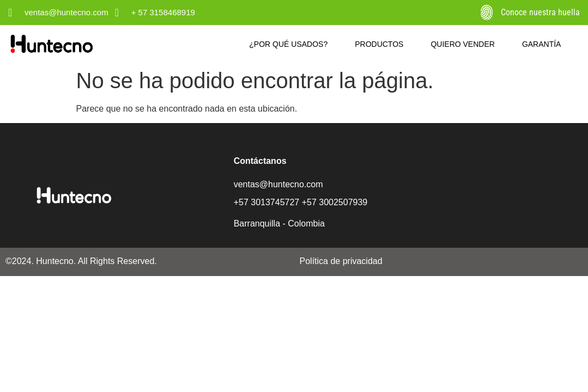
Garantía (542, 44)
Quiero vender (462, 44)
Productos (379, 44)
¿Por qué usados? (288, 44)
